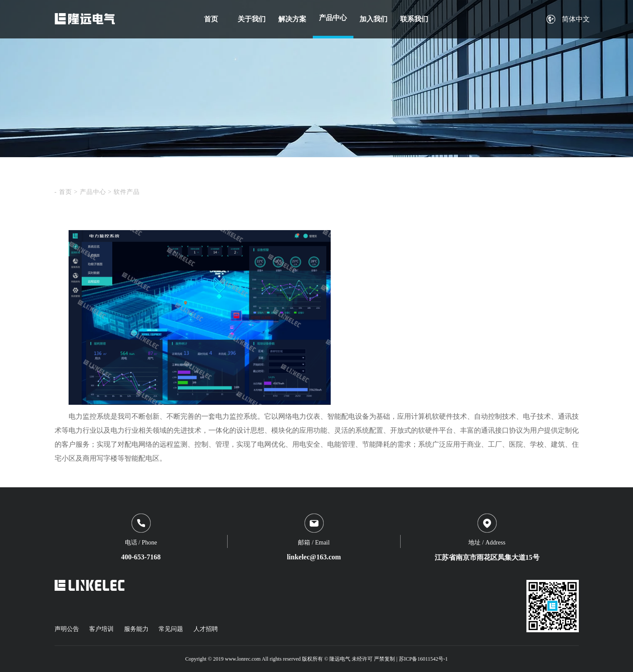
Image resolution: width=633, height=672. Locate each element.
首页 (211, 19)
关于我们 (252, 19)
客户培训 (101, 629)
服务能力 (136, 629)
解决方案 (292, 19)
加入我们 (374, 19)
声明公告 (67, 629)
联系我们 (414, 19)
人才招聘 (206, 629)
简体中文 (576, 19)
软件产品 (127, 192)
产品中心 (333, 18)
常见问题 (171, 629)
